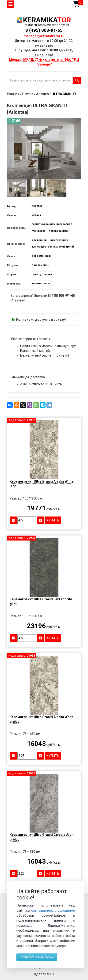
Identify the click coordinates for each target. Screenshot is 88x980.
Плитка (28, 94)
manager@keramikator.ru (44, 36)
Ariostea (42, 94)
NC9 (53, 974)
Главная (13, 94)
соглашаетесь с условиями (53, 911)
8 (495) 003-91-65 (44, 30)
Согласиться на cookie (37, 957)
